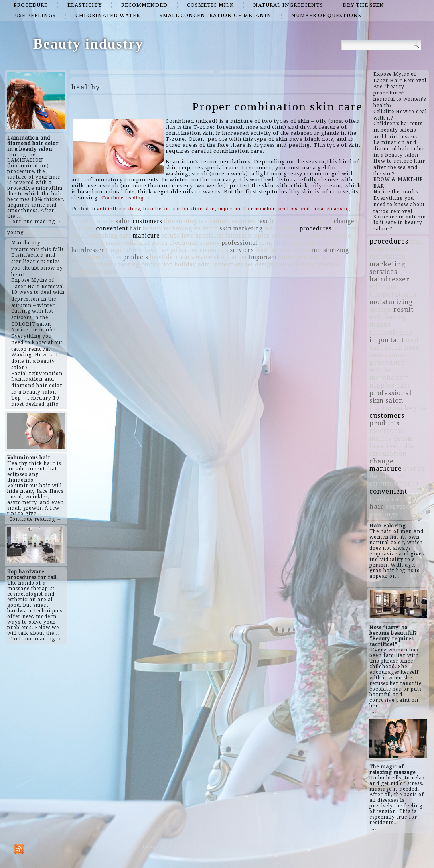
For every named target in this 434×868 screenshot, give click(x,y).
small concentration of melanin (216, 15)
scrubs (171, 235)
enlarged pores (147, 243)
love (188, 235)
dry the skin (363, 5)
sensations (287, 235)
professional (240, 243)
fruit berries (273, 250)
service (202, 257)
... (374, 582)
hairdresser (88, 250)
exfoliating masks (97, 243)
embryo (340, 235)
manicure (146, 235)
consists (83, 221)
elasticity (85, 5)
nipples (259, 235)
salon (123, 221)
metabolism (281, 228)
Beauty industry (88, 44)
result (266, 221)
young (15, 232)
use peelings (35, 15)
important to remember (247, 209)
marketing (248, 228)
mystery (345, 228)
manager (241, 264)
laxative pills (164, 250)
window (83, 228)
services (242, 250)
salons (301, 250)
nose (191, 250)
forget (327, 243)
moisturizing (330, 250)
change (344, 221)
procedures (316, 228)
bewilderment (170, 257)
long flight (275, 243)
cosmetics (214, 250)
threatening (181, 221)
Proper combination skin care (277, 107)
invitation (213, 221)
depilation (86, 257)
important (263, 257)
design (264, 264)
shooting (127, 264)
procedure (31, 5)
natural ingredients (288, 5)
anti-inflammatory (118, 209)
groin (210, 228)
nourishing (102, 235)
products (136, 257)
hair (135, 228)
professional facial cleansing (314, 209)
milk (78, 235)
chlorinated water (108, 15)
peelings (315, 235)
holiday (185, 264)
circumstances (92, 264)
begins (112, 257)
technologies (182, 228)
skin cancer (230, 257)
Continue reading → (36, 222)
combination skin (194, 209)
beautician (156, 209)
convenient (112, 228)
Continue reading (126, 198)
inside (105, 221)
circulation (157, 264)
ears (125, 235)
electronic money (195, 243)
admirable (212, 264)
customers (148, 221)
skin (226, 228)
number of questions (326, 15)
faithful (236, 235)
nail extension (296, 264)
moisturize (291, 221)
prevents (304, 243)
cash (110, 271)
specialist (210, 235)
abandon (320, 221)
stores (287, 257)
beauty (153, 228)
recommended (144, 5)
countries (242, 221)
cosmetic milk (210, 5)
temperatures (124, 250)
